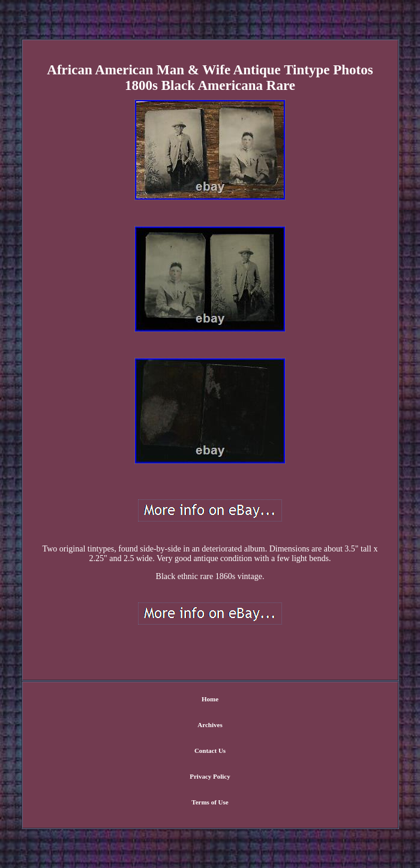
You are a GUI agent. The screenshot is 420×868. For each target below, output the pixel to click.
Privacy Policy (210, 776)
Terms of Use (210, 802)
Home (210, 699)
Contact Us (210, 751)
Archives (210, 725)
